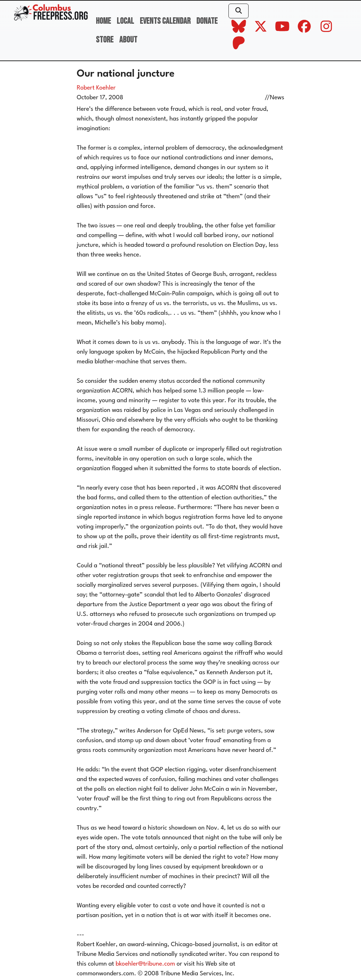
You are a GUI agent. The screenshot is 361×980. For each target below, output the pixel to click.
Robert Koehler (96, 88)
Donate (207, 21)
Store (105, 40)
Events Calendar (165, 21)
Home (103, 21)
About (128, 40)
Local (125, 21)
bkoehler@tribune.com (145, 964)
